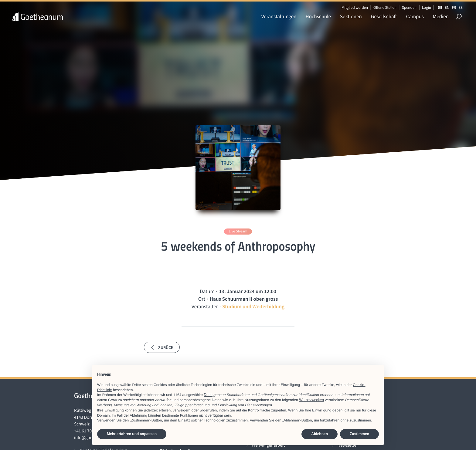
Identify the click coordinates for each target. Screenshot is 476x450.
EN (447, 7)
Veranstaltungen (279, 16)
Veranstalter (205, 306)
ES (461, 7)
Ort (202, 299)
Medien (441, 16)
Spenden (409, 7)
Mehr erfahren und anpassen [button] (132, 434)
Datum (207, 291)
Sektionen (351, 16)
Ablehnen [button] (320, 434)
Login (427, 7)
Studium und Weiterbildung (253, 306)
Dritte (208, 395)
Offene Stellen (385, 7)
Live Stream (238, 231)
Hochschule (318, 16)
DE (440, 7)
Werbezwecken (311, 400)
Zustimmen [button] (359, 434)
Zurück (162, 347)
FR (454, 7)
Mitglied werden (355, 7)
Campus (415, 16)
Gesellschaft (384, 16)
